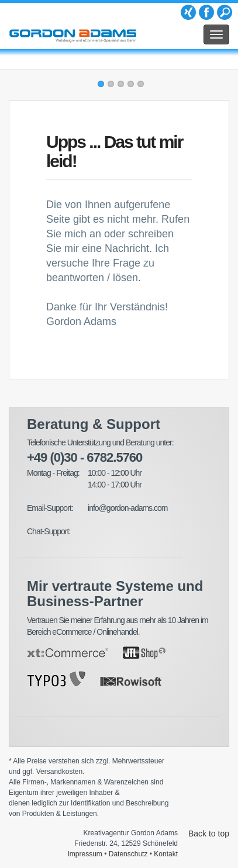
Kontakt (166, 854)
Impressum (85, 854)
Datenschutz (128, 854)
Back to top (209, 834)
